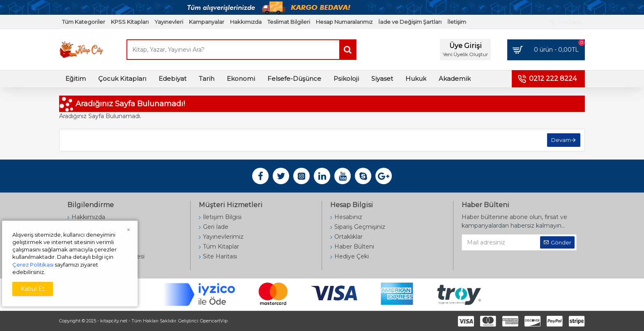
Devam (561, 140)
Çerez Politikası (33, 265)
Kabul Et (33, 289)
